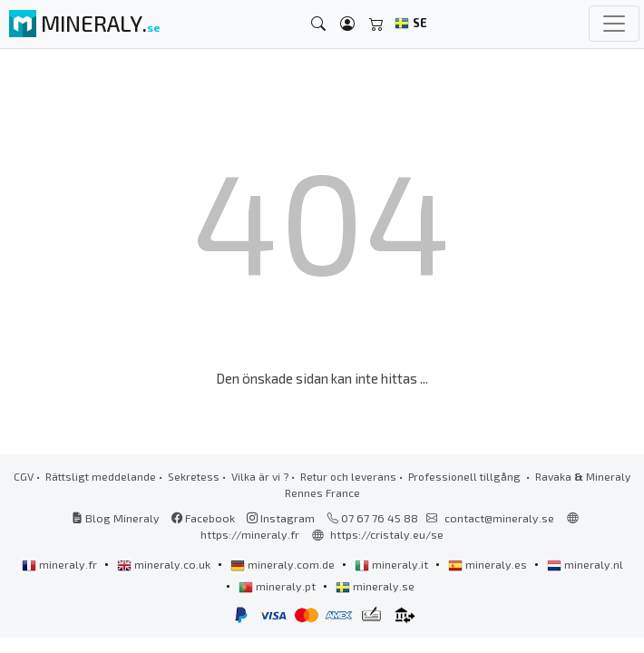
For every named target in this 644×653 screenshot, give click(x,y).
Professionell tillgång (466, 476)
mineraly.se (375, 586)
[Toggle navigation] (614, 24)
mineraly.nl (585, 564)
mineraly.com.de (284, 564)
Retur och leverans (348, 476)
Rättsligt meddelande (101, 476)
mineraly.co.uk (165, 564)
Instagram (281, 518)
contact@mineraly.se (499, 518)
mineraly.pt (278, 586)
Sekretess (194, 476)
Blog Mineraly (116, 518)
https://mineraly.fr (250, 534)
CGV (24, 476)
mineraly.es (489, 564)
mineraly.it (393, 564)
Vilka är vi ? (260, 476)
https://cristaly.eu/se (387, 534)
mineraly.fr (61, 564)
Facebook (203, 518)
